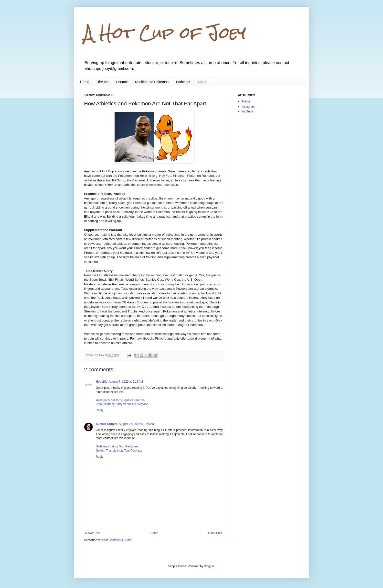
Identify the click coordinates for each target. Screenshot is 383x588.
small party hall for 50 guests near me (120, 400)
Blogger (209, 566)
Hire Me (102, 82)
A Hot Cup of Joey (165, 33)
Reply (100, 410)
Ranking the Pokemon (152, 82)
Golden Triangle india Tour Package (119, 451)
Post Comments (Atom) (117, 540)
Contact (122, 82)
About (202, 82)
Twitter (246, 101)
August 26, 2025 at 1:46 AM (137, 424)
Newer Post (93, 533)
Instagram (248, 107)
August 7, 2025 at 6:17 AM (126, 382)
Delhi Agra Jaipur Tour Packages (117, 446)
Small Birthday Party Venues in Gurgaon (122, 404)
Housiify (101, 382)
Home (85, 82)
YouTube (247, 111)
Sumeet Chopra (107, 424)
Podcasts (183, 82)
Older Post (215, 533)
